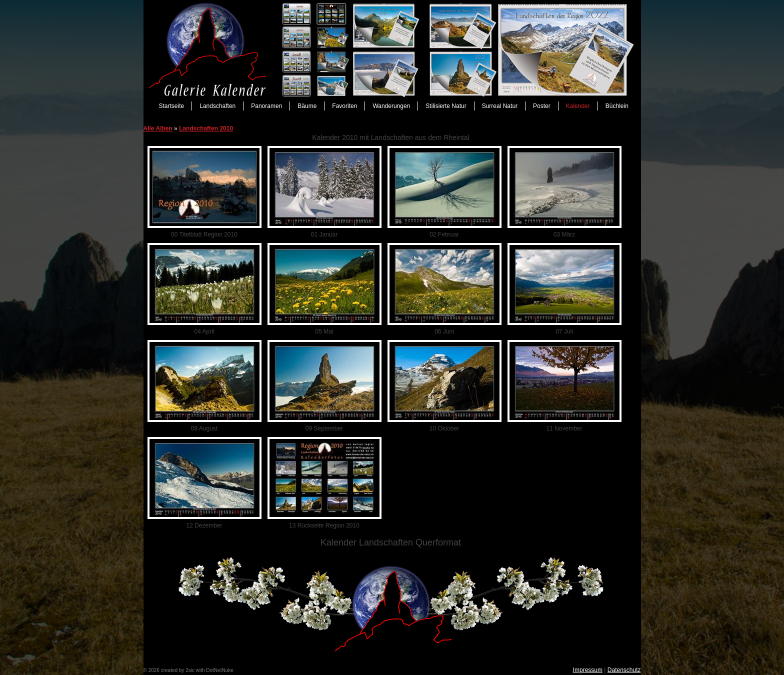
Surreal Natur (500, 106)
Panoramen (266, 106)
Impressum (588, 670)
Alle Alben (158, 128)
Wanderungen (391, 106)
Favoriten (344, 106)
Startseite (172, 106)
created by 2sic (178, 670)
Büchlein (617, 106)
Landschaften (217, 106)
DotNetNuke (219, 670)
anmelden (245, 670)
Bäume (307, 106)
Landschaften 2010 (206, 128)
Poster (542, 106)
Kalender (578, 106)
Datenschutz (624, 670)
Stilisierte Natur (446, 106)
